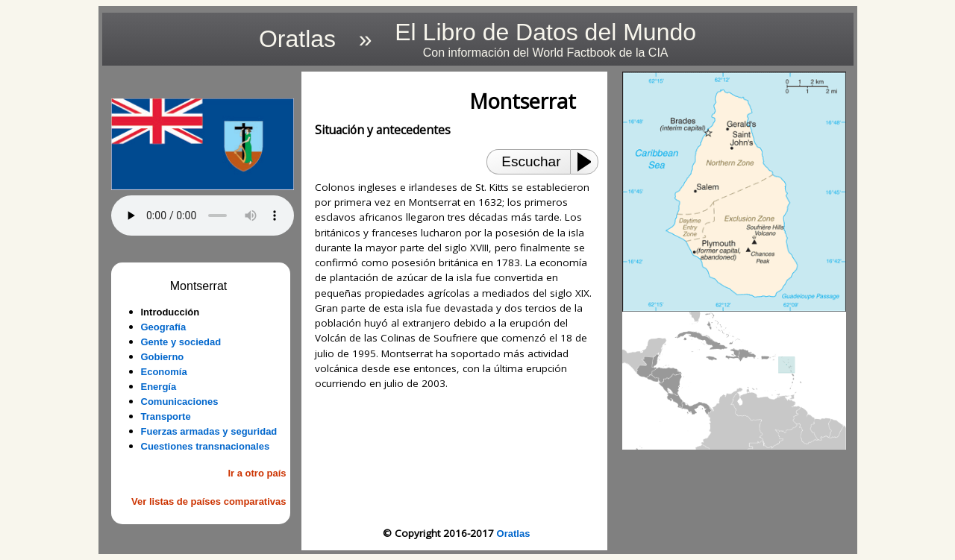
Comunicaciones (180, 402)
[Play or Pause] (589, 162)
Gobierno (163, 357)
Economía (164, 372)
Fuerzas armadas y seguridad (209, 431)
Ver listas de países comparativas (209, 501)
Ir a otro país (257, 473)
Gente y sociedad (181, 342)
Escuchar (531, 161)
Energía (159, 387)
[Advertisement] (457, 459)
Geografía (164, 327)
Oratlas (514, 534)
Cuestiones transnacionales (206, 446)
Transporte (166, 416)
